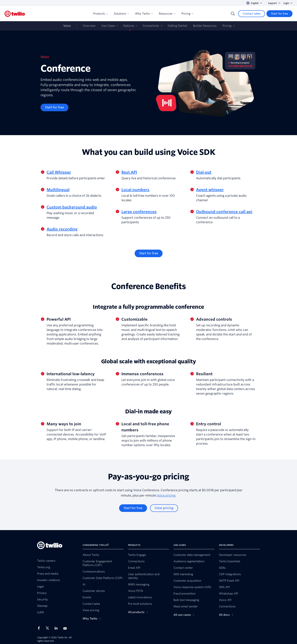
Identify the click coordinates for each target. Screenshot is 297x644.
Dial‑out (204, 172)
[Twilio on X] (49, 628)
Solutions (121, 14)
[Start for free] (279, 14)
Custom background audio (72, 207)
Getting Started (177, 26)
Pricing (187, 14)
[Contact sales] (252, 14)
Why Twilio (144, 14)
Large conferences (139, 212)
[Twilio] (15, 14)
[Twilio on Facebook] (40, 628)
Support (274, 3)
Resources (167, 14)
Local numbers (135, 190)
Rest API (129, 172)
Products (100, 14)
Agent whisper (210, 190)
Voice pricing (166, 496)
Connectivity (151, 26)
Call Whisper (59, 172)
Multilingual (58, 190)
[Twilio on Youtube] (66, 628)
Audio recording (62, 229)
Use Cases (108, 26)
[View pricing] (164, 508)
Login (288, 3)
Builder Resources (205, 26)
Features (129, 26)
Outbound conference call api (224, 212)
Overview (89, 26)
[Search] (233, 14)
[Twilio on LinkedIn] (57, 628)
